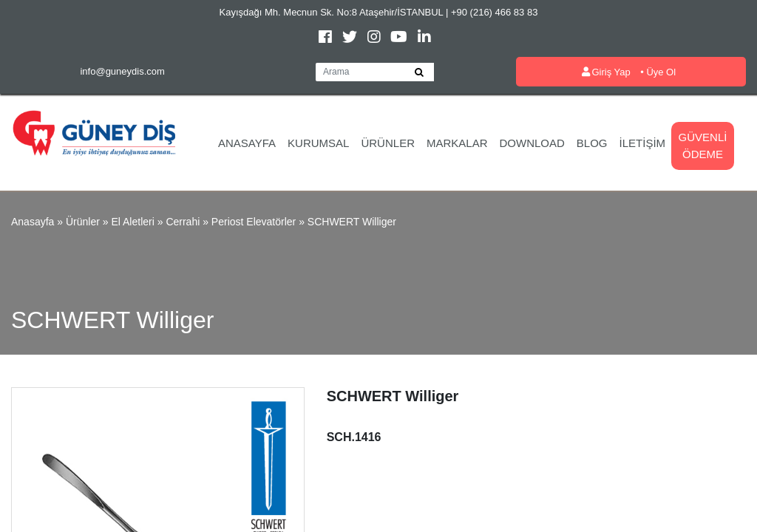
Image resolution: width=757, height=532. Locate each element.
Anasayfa (247, 143)
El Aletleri (132, 222)
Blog (592, 143)
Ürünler (388, 143)
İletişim (643, 143)
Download (532, 143)
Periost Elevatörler (254, 222)
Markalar (457, 143)
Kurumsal (318, 143)
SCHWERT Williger (352, 222)
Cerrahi (183, 222)
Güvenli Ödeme (703, 146)
